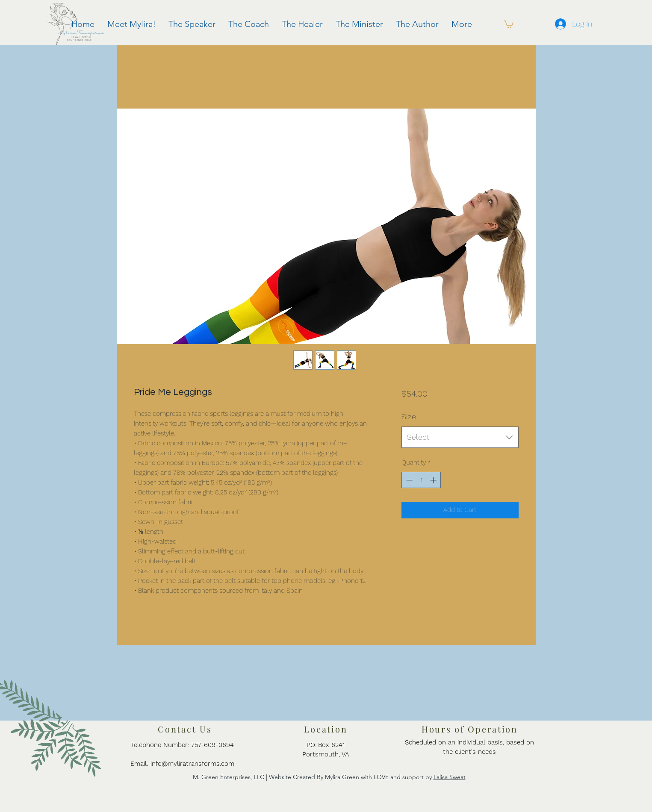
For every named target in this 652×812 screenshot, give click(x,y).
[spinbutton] (421, 480)
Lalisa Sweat (450, 777)
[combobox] (460, 437)
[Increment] (434, 480)
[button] (509, 24)
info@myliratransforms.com (192, 764)
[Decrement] (409, 480)
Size (409, 416)
